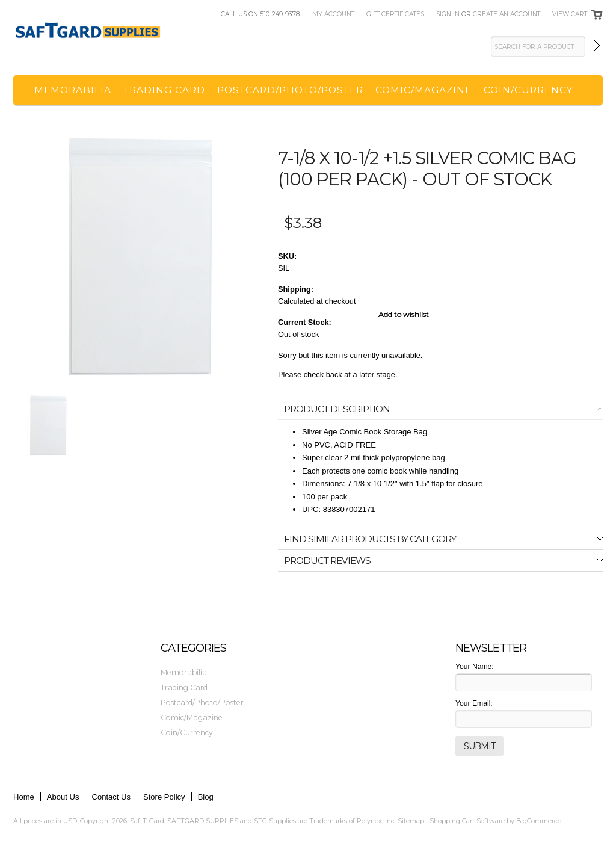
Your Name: (475, 667)
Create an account (507, 14)
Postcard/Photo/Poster (290, 90)
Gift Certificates (395, 14)
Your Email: (474, 703)
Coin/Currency (528, 90)
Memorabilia (73, 90)
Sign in (448, 14)
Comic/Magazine (423, 90)
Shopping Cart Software (467, 821)
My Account (333, 14)
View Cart (570, 14)
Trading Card (164, 90)
